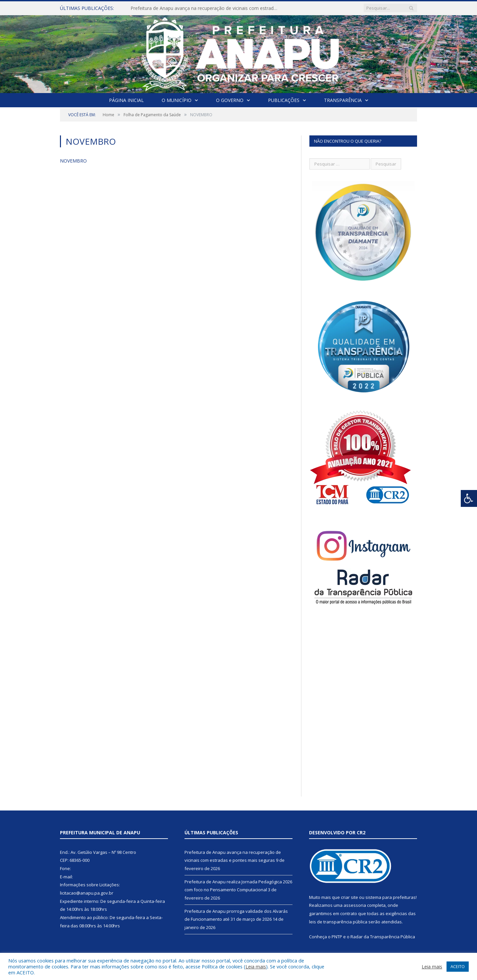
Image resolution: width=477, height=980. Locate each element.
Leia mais (256, 966)
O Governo (230, 100)
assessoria (355, 905)
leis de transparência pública (338, 922)
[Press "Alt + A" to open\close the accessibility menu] (469, 498)
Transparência (343, 100)
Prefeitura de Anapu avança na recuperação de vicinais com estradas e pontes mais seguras (207, 8)
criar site (349, 897)
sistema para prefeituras (391, 897)
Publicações (284, 100)
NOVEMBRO (73, 161)
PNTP (337, 937)
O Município (177, 100)
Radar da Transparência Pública (383, 937)
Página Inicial (126, 100)
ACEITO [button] (458, 966)
